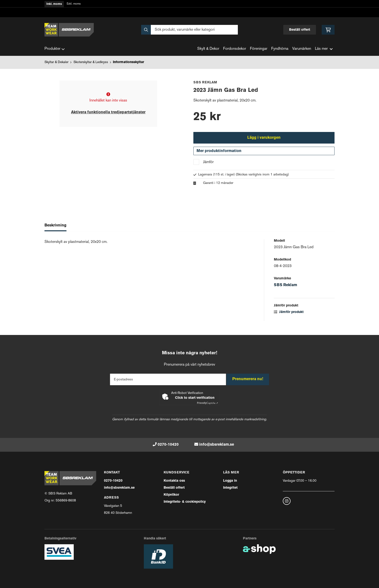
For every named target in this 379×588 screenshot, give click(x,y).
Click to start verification (195, 398)
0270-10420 (168, 445)
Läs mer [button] (324, 49)
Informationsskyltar (128, 62)
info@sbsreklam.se (217, 445)
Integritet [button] (230, 488)
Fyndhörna (280, 49)
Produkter (55, 49)
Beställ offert (300, 30)
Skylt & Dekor (208, 49)
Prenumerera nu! (249, 379)
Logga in (230, 481)
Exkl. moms (74, 4)
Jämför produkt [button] (289, 315)
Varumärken (302, 49)
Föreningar (259, 49)
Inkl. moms (54, 4)
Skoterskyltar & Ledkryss (91, 62)
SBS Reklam (285, 288)
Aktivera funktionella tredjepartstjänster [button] (108, 112)
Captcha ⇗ (208, 403)
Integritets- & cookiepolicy (185, 502)
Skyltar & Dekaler (56, 62)
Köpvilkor (171, 495)
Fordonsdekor (235, 49)
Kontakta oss (174, 481)
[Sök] (189, 30)
